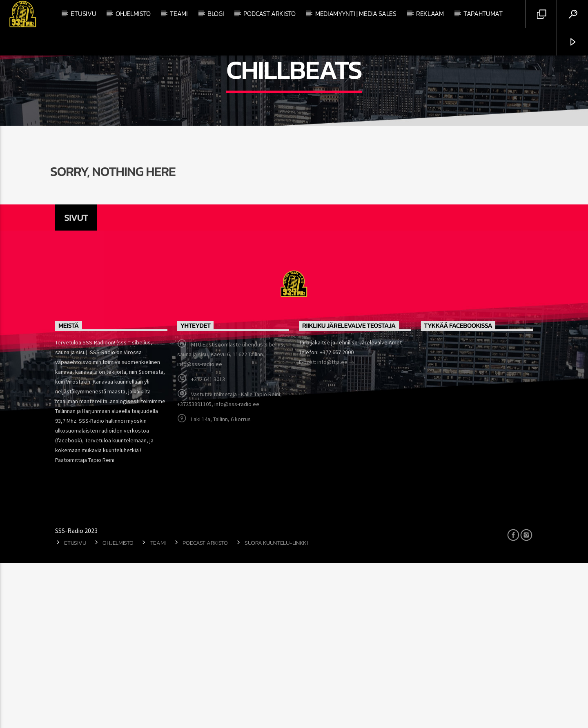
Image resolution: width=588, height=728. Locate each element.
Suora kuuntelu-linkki (276, 708)
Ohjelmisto (133, 13)
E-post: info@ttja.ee (327, 528)
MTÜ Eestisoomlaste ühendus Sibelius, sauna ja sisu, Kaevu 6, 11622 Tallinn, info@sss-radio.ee (231, 519)
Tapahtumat (483, 13)
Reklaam (430, 13)
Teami (179, 13)
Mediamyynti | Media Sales (356, 13)
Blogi (216, 13)
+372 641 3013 (208, 544)
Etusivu (83, 13)
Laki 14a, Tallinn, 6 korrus (221, 584)
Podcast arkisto (269, 13)
